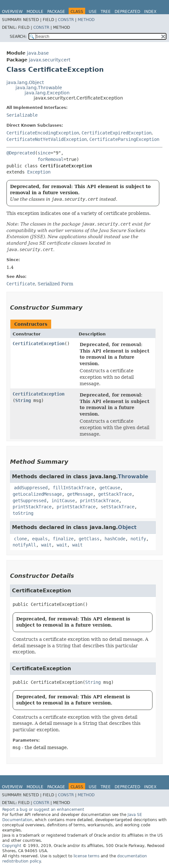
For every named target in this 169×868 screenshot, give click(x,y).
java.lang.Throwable (39, 88)
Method (86, 20)
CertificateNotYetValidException (47, 139)
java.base (38, 53)
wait (46, 545)
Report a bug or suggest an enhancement (43, 810)
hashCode (115, 539)
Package (56, 12)
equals (40, 539)
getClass (89, 539)
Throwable (133, 476)
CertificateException (39, 344)
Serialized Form (55, 284)
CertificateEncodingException (43, 133)
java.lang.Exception (47, 93)
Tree (106, 12)
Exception (39, 172)
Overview (12, 12)
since (44, 153)
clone (20, 539)
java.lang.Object (25, 82)
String (23, 400)
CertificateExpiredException (117, 133)
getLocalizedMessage (37, 494)
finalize (63, 539)
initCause (63, 501)
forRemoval (51, 159)
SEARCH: (18, 37)
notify (138, 539)
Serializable (22, 115)
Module (35, 12)
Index (150, 12)
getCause (110, 488)
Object (127, 527)
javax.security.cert (50, 60)
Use (93, 12)
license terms (86, 856)
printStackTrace (99, 501)
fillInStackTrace (73, 488)
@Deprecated (21, 153)
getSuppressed (29, 501)
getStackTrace (115, 494)
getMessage (80, 494)
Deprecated (127, 12)
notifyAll (24, 545)
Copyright (12, 846)
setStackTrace (118, 507)
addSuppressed (31, 488)
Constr (66, 20)
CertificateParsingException (124, 139)
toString (23, 513)
